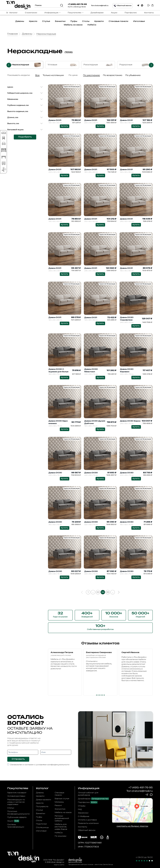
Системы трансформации (16, 826)
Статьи (11, 808)
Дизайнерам (97, 13)
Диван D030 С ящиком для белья (58, 370)
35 (108, 592)
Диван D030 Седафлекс (127, 319)
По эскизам (60, 836)
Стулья (46, 21)
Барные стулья (62, 799)
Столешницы (42, 827)
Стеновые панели (118, 21)
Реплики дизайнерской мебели (62, 818)
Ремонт (58, 805)
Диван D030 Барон (130, 421)
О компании (31, 13)
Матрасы (59, 802)
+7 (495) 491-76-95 (77, 4)
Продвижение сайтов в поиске (81, 864)
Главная (13, 34)
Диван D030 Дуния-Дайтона (95, 422)
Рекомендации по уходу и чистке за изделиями (16, 802)
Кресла (33, 21)
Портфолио (131, 13)
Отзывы (82, 806)
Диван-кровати (44, 800)
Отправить (18, 759)
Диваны (20, 21)
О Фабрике (84, 816)
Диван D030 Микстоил (91, 370)
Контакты (149, 13)
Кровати (99, 21)
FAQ (80, 809)
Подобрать (25, 137)
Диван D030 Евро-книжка (58, 422)
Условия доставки (16, 796)
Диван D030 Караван (127, 370)
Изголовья (139, 21)
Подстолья (41, 824)
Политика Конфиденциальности (18, 813)
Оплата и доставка (87, 820)
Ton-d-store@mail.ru (100, 6)
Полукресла (42, 806)
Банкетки (60, 21)
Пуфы (74, 21)
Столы (86, 21)
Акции (114, 13)
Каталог (13, 13)
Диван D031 (55, 120)
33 (98, 592)
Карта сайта (59, 865)
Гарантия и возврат (17, 793)
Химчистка (60, 809)
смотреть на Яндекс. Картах (132, 826)
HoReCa (92, 25)
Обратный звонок (87, 830)
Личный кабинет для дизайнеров (88, 794)
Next (151, 65)
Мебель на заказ (73, 25)
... (93, 592)
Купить (65, 126)
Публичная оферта (17, 817)
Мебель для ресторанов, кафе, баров (61, 827)
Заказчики (83, 813)
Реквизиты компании (88, 823)
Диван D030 (55, 473)
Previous (9, 65)
